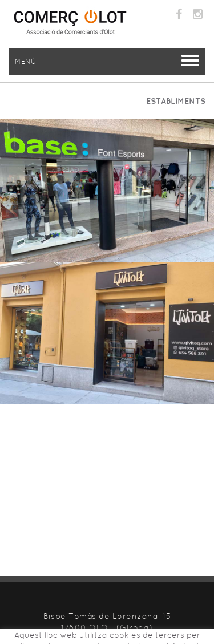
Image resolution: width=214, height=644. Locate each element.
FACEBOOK (180, 14)
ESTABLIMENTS (176, 101)
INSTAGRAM (199, 14)
